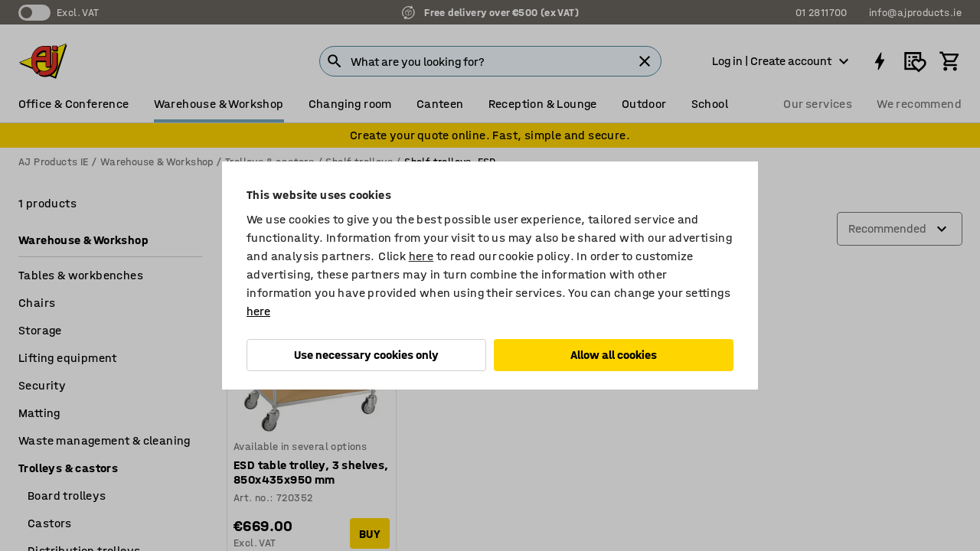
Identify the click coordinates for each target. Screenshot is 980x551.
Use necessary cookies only (366, 355)
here (421, 256)
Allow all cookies (614, 355)
